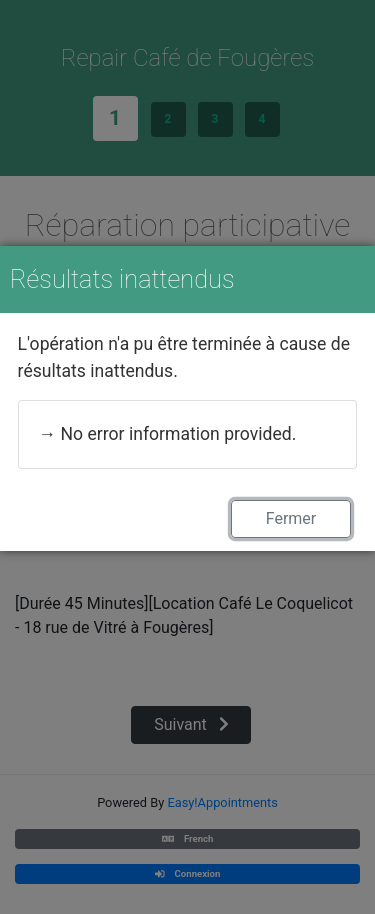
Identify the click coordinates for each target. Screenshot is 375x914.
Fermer (291, 518)
